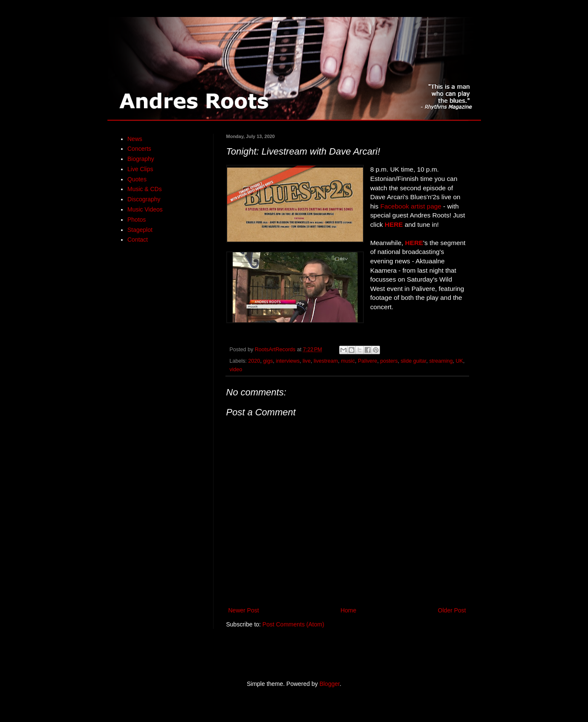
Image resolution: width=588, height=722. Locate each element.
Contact (138, 240)
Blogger (329, 684)
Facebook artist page (411, 206)
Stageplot (140, 230)
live (307, 361)
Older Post (452, 610)
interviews (288, 361)
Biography (141, 159)
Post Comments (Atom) (293, 624)
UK (459, 361)
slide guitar (414, 361)
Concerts (139, 149)
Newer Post (244, 610)
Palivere (368, 361)
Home (348, 610)
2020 (254, 361)
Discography (144, 199)
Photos (137, 220)
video (236, 369)
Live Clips (140, 169)
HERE (394, 224)
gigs (268, 361)
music (348, 361)
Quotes (137, 179)
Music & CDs (145, 189)
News (135, 139)
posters (389, 361)
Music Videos (145, 209)
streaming (441, 361)
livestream (326, 361)
